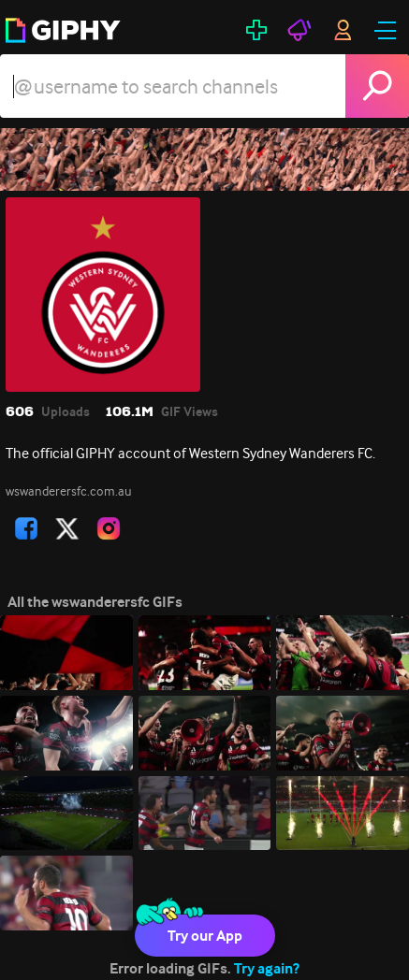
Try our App (205, 936)
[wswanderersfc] (204, 159)
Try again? (267, 968)
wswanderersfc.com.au (69, 491)
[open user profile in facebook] (26, 528)
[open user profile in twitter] (67, 528)
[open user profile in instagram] (109, 528)
